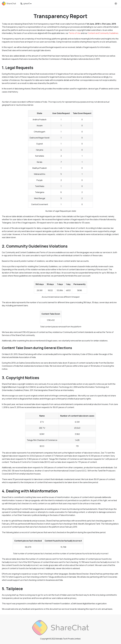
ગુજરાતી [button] (25, 4)
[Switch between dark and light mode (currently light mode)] (116, 4)
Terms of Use (75, 33)
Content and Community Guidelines (103, 33)
